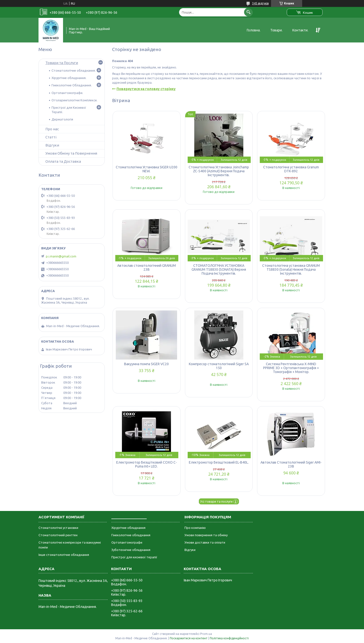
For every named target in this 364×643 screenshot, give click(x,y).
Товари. (276, 30)
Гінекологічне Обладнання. (72, 85)
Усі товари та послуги (216, 501)
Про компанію (195, 528)
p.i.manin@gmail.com (61, 256)
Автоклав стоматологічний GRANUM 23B (147, 268)
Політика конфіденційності (229, 638)
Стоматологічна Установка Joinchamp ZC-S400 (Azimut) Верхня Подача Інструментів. (219, 171)
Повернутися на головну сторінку (146, 89)
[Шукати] (248, 12)
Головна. (254, 30)
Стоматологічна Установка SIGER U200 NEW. (147, 169)
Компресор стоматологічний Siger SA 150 (219, 366)
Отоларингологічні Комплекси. (74, 100)
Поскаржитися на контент (189, 638)
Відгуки (52, 145)
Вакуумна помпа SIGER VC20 (146, 364)
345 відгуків (260, 3)
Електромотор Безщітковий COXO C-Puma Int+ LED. (147, 464)
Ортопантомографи (127, 542)
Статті (51, 137)
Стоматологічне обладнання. (74, 70)
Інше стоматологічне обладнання (64, 555)
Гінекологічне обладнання (131, 535)
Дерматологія (62, 119)
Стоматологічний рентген (58, 535)
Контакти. (300, 30)
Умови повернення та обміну (206, 535)
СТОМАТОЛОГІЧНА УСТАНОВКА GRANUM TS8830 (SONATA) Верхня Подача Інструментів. (219, 269)
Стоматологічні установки (58, 528)
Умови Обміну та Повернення (71, 153)
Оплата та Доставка (63, 161)
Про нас (52, 129)
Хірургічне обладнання (128, 528)
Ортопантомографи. (67, 93)
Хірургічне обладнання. (69, 78)
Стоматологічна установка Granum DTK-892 (291, 169)
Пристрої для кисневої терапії (134, 557)
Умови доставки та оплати (205, 542)
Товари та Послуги (62, 63)
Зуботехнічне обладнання (131, 550)
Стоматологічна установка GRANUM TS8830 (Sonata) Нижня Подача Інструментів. (291, 269)
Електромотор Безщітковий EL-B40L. (219, 462)
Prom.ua (206, 634)
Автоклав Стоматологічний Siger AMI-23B (291, 464)
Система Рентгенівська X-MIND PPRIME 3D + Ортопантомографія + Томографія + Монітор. (291, 368)
